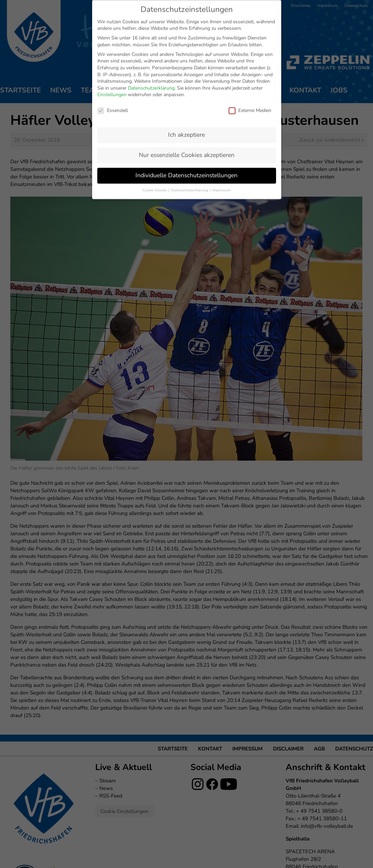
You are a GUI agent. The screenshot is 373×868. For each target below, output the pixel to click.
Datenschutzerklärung (151, 55)
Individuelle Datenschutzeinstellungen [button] (186, 142)
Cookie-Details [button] (155, 157)
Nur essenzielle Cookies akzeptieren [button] (187, 122)
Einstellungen (112, 62)
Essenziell (113, 78)
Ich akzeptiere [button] (186, 102)
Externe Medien (250, 78)
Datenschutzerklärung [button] (190, 157)
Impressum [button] (222, 157)
